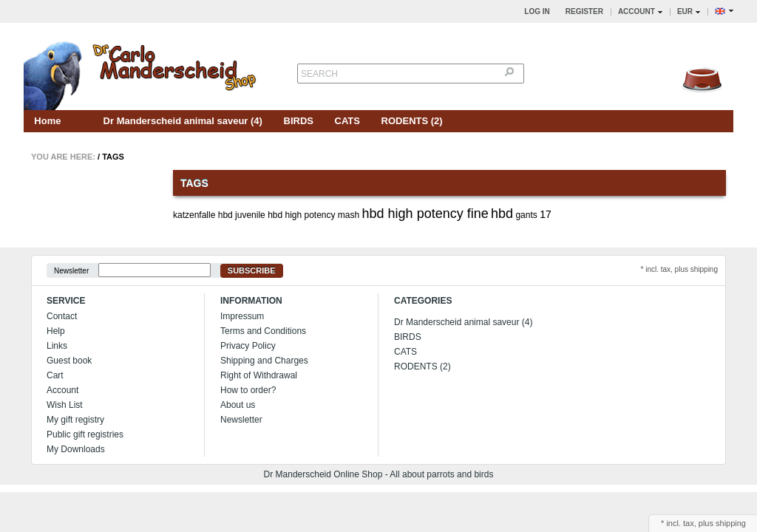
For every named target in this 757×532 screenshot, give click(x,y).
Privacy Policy (248, 346)
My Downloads (76, 449)
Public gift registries (85, 434)
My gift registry (75, 420)
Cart (55, 375)
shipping (731, 523)
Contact (62, 316)
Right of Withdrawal (259, 375)
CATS (347, 121)
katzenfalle (194, 215)
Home (47, 121)
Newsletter (71, 271)
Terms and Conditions (263, 331)
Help (56, 331)
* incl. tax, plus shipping (679, 269)
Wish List (65, 405)
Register (584, 11)
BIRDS (299, 121)
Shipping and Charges (264, 361)
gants (526, 215)
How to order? (248, 390)
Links (57, 346)
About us (238, 405)
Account (62, 390)
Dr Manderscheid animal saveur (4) (183, 121)
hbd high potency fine (425, 214)
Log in (537, 11)
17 (546, 214)
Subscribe (252, 270)
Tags (113, 157)
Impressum (242, 316)
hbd (502, 214)
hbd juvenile (242, 215)
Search (319, 74)
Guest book (69, 361)
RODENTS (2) (412, 121)
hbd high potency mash (313, 215)
